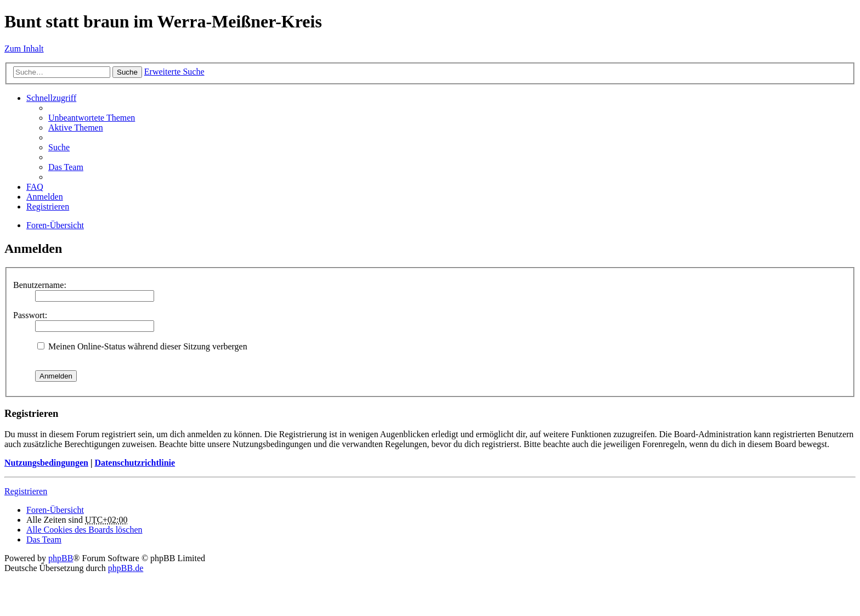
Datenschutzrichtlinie (135, 463)
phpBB (61, 558)
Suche (127, 72)
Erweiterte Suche (174, 72)
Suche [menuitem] (59, 147)
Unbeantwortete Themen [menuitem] (92, 118)
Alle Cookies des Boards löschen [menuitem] (84, 530)
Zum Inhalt (24, 49)
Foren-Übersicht (55, 225)
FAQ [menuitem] (35, 187)
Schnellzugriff (51, 98)
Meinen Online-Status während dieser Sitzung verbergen (142, 346)
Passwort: (30, 315)
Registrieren (26, 491)
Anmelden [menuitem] (45, 197)
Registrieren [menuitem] (48, 207)
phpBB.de (126, 568)
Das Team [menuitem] (66, 167)
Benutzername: (40, 285)
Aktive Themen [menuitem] (76, 128)
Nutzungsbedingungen (46, 463)
